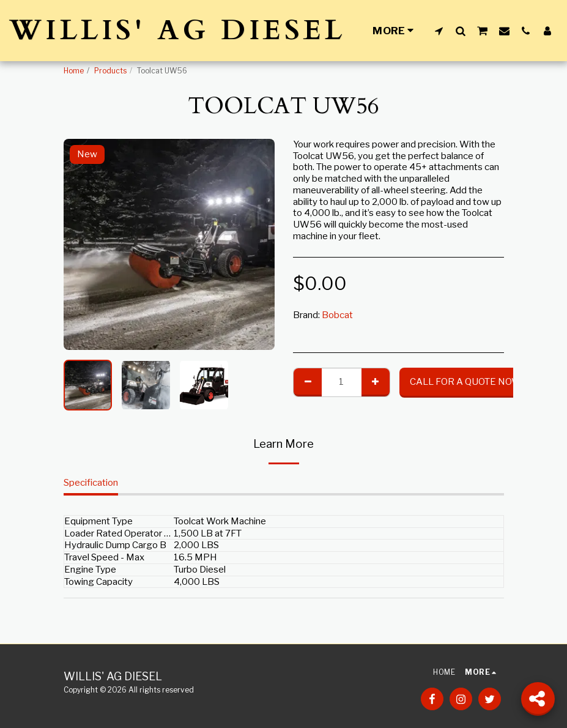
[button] (439, 31)
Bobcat (337, 315)
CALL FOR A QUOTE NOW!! (467, 382)
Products (110, 71)
